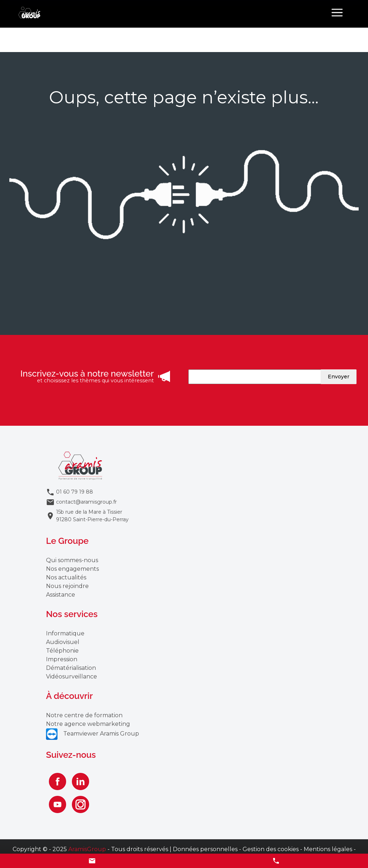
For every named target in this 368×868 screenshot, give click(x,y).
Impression (62, 659)
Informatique (65, 633)
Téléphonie (62, 651)
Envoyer (339, 377)
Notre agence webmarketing (88, 724)
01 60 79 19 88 (75, 492)
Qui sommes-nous (72, 560)
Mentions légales (328, 849)
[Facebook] (57, 781)
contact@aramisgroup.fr (86, 502)
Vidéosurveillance (72, 676)
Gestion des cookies (271, 849)
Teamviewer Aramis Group (93, 734)
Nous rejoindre (67, 586)
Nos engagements (72, 569)
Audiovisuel (63, 642)
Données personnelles (205, 849)
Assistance (61, 595)
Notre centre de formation (84, 715)
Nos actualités (66, 577)
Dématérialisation (71, 668)
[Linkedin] (80, 781)
